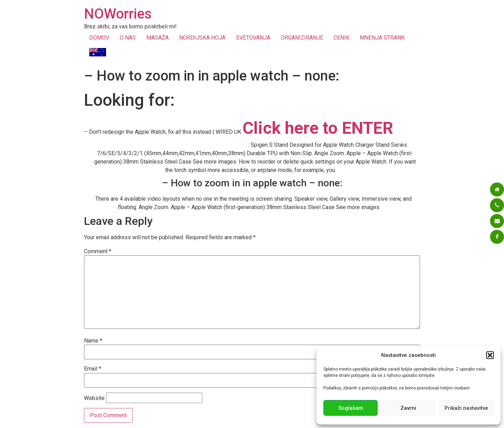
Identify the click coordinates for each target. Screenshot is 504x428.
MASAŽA (157, 38)
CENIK (341, 38)
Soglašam (351, 408)
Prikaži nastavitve (466, 408)
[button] (490, 355)
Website (94, 398)
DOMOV (99, 38)
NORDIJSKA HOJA (202, 38)
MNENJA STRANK (382, 38)
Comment (98, 251)
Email (93, 369)
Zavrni (408, 408)
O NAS (128, 38)
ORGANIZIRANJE (302, 38)
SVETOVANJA (253, 38)
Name (93, 341)
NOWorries (118, 14)
